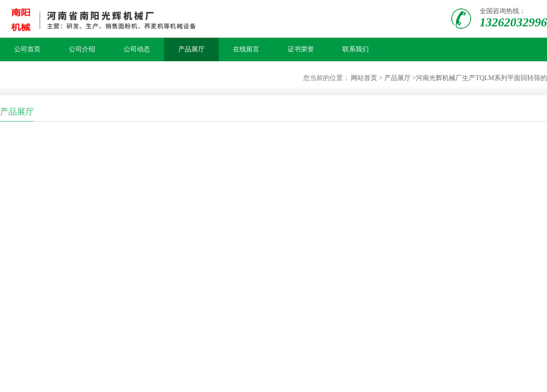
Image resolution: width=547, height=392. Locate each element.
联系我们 (356, 49)
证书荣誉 (301, 49)
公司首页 (27, 49)
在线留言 (246, 49)
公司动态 (137, 49)
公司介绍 (82, 49)
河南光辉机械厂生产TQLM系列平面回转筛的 (481, 78)
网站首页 (364, 78)
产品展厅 (191, 49)
